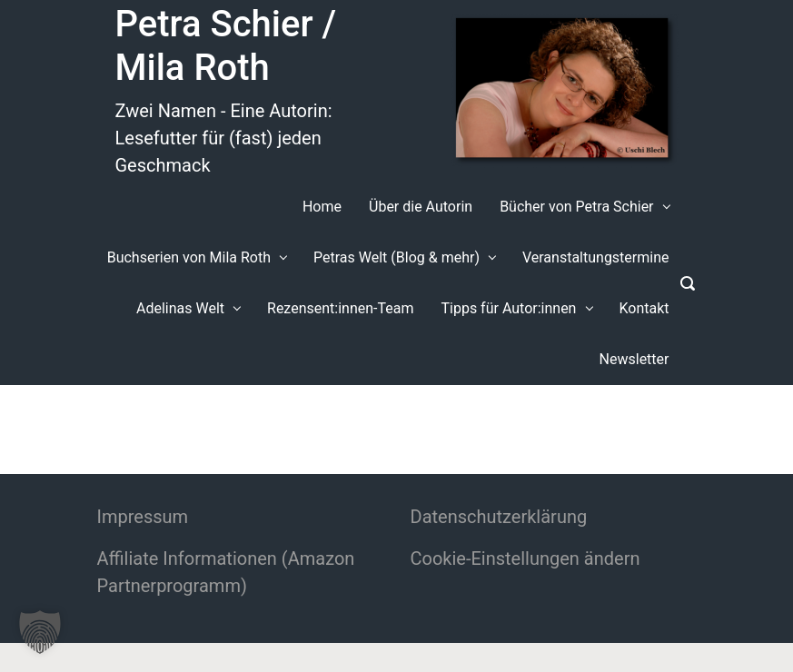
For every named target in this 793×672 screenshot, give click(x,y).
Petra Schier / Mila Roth (226, 46)
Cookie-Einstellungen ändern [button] (525, 558)
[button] (40, 632)
